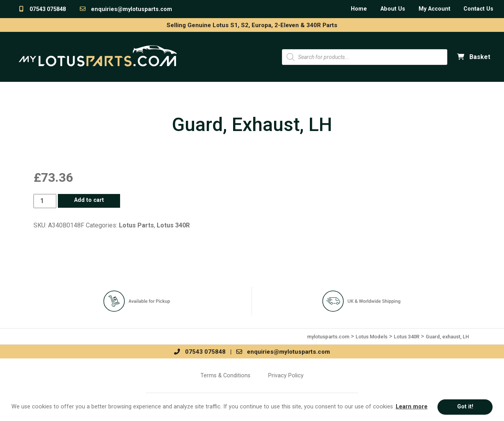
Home (359, 9)
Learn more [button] (412, 407)
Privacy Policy (286, 375)
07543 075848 (42, 9)
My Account (435, 9)
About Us (393, 9)
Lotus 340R (173, 225)
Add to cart (89, 200)
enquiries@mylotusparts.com (126, 9)
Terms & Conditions (225, 375)
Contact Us (478, 9)
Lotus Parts (136, 225)
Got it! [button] (465, 407)
